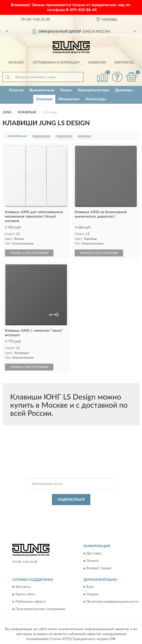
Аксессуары (96, 99)
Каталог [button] (16, 63)
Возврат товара (99, 568)
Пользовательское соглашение (40, 609)
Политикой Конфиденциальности (95, 511)
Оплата (92, 561)
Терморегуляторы (93, 90)
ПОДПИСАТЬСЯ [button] (71, 500)
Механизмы (69, 99)
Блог (90, 587)
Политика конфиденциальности (112, 602)
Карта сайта (25, 594)
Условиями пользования (68, 515)
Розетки (16, 90)
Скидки (92, 594)
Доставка (94, 553)
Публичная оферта (30, 602)
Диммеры (124, 90)
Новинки (97, 63)
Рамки (66, 90)
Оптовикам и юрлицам (56, 63)
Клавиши (44, 99)
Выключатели (42, 90)
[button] (117, 77)
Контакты (124, 63)
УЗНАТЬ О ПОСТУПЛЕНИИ (29, 253)
